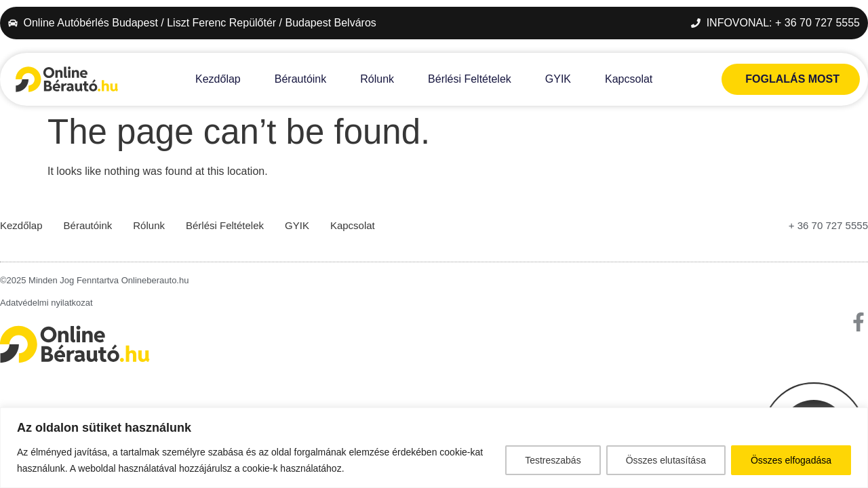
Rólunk (377, 79)
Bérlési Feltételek (470, 79)
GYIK (558, 79)
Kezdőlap (218, 79)
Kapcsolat (629, 79)
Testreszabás (553, 460)
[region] (434, 448)
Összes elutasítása (666, 460)
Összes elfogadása (791, 460)
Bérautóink (301, 79)
